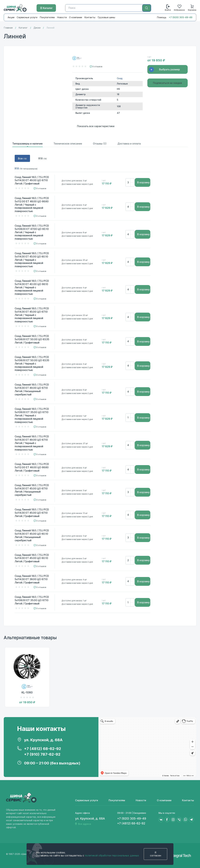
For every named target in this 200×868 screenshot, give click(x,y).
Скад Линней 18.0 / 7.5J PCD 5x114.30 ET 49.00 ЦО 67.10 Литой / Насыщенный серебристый (32, 389)
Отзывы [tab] (100, 144)
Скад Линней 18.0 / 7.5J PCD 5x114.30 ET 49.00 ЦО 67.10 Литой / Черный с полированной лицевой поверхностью (32, 443)
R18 (43, 159)
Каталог (23, 28)
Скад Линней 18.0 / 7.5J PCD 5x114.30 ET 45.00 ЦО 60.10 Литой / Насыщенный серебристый (32, 535)
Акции (11, 17)
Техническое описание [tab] (68, 144)
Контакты (90, 17)
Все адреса (85, 824)
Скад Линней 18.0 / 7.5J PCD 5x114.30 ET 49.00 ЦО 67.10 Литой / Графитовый (32, 180)
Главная (8, 28)
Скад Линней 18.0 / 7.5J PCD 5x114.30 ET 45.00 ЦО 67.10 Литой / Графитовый (32, 513)
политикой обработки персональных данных (112, 856)
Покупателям (47, 17)
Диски (37, 28)
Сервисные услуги (27, 17)
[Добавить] (132, 180)
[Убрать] (132, 184)
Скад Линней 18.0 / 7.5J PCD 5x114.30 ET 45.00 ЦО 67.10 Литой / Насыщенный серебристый (32, 490)
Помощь (162, 17)
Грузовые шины (106, 17)
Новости (62, 17)
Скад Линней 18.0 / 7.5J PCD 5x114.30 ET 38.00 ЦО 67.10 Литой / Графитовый (32, 579)
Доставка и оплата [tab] (129, 144)
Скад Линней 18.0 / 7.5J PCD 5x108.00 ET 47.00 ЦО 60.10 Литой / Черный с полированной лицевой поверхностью (32, 232)
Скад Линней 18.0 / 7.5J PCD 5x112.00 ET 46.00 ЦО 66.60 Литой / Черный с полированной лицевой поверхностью (32, 205)
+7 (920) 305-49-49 (181, 17)
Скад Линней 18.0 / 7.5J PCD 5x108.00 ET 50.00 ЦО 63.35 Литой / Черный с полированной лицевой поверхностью (32, 364)
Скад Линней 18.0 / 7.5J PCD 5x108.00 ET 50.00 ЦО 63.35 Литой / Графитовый (32, 339)
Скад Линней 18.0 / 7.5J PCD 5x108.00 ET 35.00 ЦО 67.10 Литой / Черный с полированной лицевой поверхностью (32, 415)
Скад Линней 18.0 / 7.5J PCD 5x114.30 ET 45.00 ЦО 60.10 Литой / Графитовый (32, 558)
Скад (120, 78)
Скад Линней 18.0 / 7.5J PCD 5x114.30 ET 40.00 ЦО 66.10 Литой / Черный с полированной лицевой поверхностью (32, 287)
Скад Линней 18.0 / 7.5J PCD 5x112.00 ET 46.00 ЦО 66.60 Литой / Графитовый (32, 467)
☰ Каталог (46, 8)
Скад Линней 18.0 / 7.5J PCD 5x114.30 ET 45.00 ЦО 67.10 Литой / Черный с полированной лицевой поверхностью (32, 315)
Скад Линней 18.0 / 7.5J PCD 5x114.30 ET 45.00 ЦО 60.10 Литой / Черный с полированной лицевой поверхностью (32, 260)
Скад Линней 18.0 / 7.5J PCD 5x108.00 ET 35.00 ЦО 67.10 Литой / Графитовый (32, 600)
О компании (76, 17)
